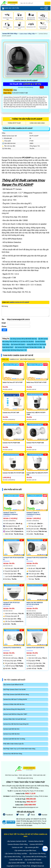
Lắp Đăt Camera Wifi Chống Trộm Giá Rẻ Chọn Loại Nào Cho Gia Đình (25, 340)
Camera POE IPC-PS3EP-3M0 (35, 443)
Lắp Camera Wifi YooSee (33, 860)
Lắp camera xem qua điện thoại (25, 850)
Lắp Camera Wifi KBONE (17, 863)
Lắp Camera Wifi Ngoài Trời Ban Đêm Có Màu (28, 347)
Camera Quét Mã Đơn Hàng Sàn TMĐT (15, 714)
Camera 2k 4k (14, 359)
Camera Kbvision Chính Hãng (18, 844)
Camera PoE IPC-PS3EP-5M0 (11, 443)
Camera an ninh (17, 847)
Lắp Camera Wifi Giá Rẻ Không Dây (35, 857)
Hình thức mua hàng (11, 775)
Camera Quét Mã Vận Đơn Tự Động (14, 739)
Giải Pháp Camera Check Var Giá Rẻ (14, 689)
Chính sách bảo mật (39, 775)
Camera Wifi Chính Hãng (10, 34)
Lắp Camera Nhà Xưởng (12, 857)
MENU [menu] (44, 8)
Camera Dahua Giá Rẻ (36, 841)
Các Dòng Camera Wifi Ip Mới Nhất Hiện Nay (24, 339)
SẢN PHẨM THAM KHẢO (27, 359)
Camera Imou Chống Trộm (27, 34)
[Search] (33, 3)
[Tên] (18, 319)
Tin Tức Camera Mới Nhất (15, 680)
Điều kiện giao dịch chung (25, 778)
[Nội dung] (25, 312)
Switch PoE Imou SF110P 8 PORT (13, 382)
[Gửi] (4, 330)
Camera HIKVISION (36, 844)
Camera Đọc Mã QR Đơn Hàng (13, 754)
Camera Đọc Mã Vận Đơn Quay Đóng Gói (16, 724)
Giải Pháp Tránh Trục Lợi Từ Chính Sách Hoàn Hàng (19, 749)
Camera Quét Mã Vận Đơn (11, 729)
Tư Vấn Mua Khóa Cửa (35, 863)
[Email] (19, 323)
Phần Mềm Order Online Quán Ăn (13, 744)
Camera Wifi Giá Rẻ (16, 860)
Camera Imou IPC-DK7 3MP (11, 413)
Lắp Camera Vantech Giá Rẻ (17, 841)
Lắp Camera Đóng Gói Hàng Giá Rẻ (14, 709)
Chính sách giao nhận (25, 775)
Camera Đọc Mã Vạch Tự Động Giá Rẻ (15, 699)
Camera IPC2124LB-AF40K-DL (12, 648)
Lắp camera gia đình (32, 847)
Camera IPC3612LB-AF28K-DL (35, 648)
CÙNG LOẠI (5, 359)
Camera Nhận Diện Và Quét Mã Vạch (15, 719)
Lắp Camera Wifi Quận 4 (18, 344)
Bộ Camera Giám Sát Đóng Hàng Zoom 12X (24, 349)
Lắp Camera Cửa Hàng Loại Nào (16, 854)
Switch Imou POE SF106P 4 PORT (36, 382)
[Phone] (19, 326)
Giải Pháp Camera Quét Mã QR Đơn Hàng (16, 694)
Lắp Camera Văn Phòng (37, 854)
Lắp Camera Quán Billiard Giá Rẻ (13, 685)
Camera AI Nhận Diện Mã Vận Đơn (14, 704)
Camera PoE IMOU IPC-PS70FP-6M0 (13, 473)
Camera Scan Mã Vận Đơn (11, 734)
